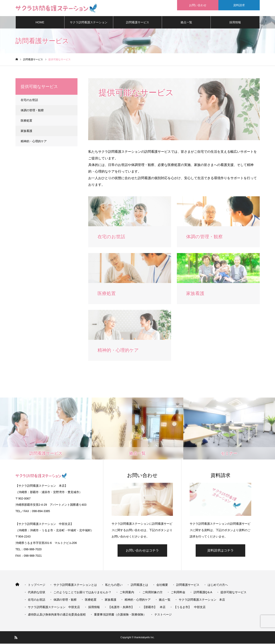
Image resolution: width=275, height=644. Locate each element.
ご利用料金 (178, 593)
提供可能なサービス (233, 593)
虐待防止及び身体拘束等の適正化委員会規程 (57, 615)
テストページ (163, 615)
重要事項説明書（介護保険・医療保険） (120, 615)
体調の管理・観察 (32, 111)
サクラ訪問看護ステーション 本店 (202, 600)
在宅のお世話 (29, 100)
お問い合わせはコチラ (142, 551)
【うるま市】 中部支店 (190, 607)
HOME (40, 23)
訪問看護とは (139, 585)
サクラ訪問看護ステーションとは (89, 25)
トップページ (37, 585)
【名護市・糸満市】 (121, 607)
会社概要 (162, 585)
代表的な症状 (37, 593)
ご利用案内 (127, 593)
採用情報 (235, 23)
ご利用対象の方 (152, 593)
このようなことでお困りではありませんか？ (82, 593)
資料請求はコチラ (220, 551)
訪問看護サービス (138, 23)
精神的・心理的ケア (34, 142)
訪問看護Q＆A (203, 593)
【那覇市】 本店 (154, 607)
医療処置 (26, 121)
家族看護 (26, 131)
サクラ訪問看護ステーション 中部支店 (54, 607)
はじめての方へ (218, 585)
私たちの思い (114, 585)
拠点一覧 (186, 23)
